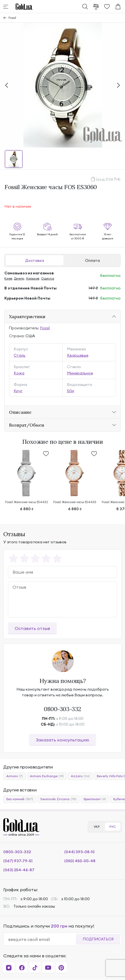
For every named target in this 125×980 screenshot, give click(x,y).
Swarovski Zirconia (58, 799)
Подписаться (98, 939)
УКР (97, 827)
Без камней (20, 799)
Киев (8, 278)
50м (71, 391)
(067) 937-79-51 (18, 861)
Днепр (19, 278)
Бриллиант (95, 799)
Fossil (12, 18)
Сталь (20, 355)
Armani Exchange (47, 776)
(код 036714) (108, 179)
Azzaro (80, 776)
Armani (14, 776)
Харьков (33, 278)
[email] (42, 939)
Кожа (19, 373)
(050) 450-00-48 (80, 861)
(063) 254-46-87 (19, 870)
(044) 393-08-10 (79, 852)
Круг (18, 391)
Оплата (92, 260)
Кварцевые (78, 355)
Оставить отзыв (32, 628)
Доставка (35, 260)
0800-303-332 (62, 709)
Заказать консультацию (62, 740)
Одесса (48, 278)
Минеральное (80, 373)
